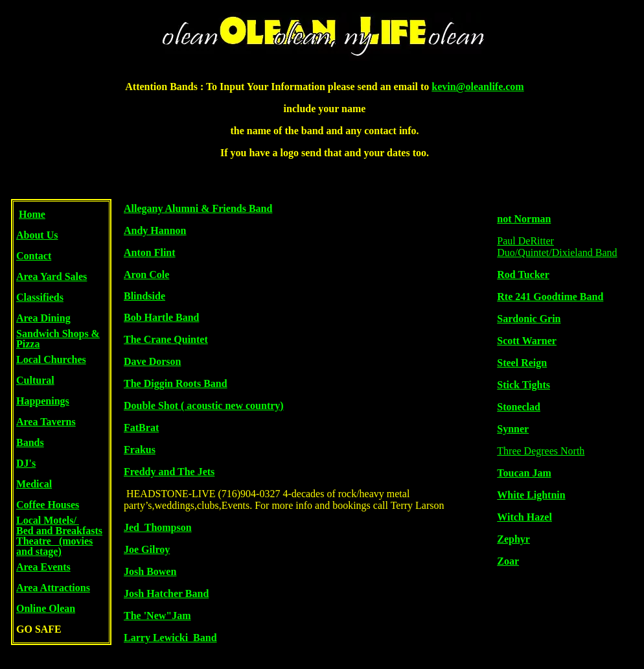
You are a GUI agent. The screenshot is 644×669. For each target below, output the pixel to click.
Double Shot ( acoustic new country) (204, 405)
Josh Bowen (150, 571)
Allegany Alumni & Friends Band (198, 208)
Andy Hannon (155, 230)
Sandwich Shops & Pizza (58, 339)
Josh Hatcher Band (166, 593)
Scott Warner (527, 341)
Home (32, 214)
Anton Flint (150, 252)
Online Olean (46, 608)
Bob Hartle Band (161, 317)
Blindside (144, 296)
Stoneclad (519, 407)
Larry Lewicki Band (170, 638)
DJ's (26, 463)
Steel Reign (522, 363)
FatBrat (141, 428)
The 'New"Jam (157, 616)
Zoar (508, 561)
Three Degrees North (541, 451)
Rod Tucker (523, 275)
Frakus (140, 450)
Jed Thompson (158, 527)
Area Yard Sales (52, 276)
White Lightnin (531, 495)
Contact (34, 256)
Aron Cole (146, 275)
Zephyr (513, 539)
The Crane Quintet (166, 339)
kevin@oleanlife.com (477, 87)
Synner (513, 429)
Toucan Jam (524, 473)
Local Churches (51, 359)
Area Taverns (46, 422)
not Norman (524, 219)
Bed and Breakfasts (59, 531)
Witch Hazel (524, 517)
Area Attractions (53, 588)
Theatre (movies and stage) (54, 546)
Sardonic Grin (529, 319)
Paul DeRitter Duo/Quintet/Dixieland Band (557, 247)
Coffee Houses (48, 505)
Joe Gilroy (147, 549)
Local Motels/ (48, 520)
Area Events (43, 567)
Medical (34, 484)
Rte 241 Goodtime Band (550, 297)
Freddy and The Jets (169, 472)
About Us (37, 235)
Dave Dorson (152, 361)
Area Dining (43, 318)
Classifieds (40, 297)
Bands (30, 442)
